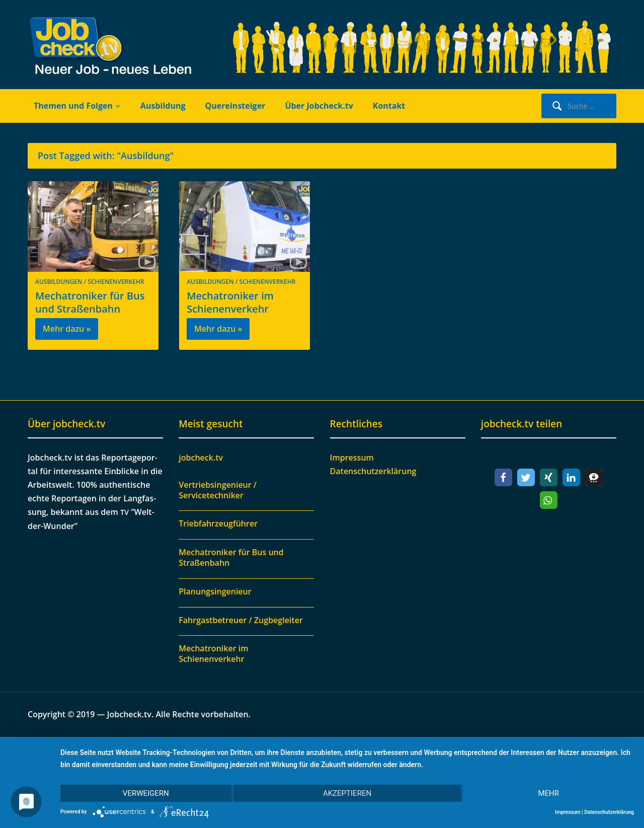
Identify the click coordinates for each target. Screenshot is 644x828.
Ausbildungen (59, 282)
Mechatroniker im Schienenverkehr (230, 302)
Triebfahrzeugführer (218, 523)
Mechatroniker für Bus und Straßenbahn (90, 302)
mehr (548, 793)
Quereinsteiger (235, 106)
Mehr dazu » (67, 329)
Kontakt (389, 106)
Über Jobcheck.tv (319, 106)
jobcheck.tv (201, 458)
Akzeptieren (347, 793)
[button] (503, 477)
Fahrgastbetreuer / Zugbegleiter (241, 620)
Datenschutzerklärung (373, 471)
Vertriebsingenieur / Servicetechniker (218, 490)
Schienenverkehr (116, 282)
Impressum (352, 458)
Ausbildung (163, 106)
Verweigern (146, 793)
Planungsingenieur (215, 591)
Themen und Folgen (73, 106)
